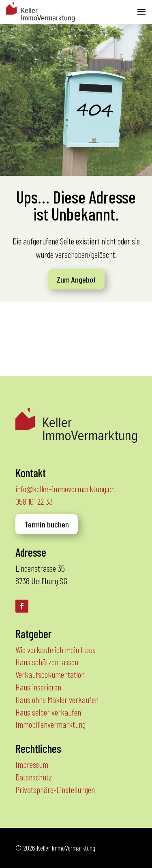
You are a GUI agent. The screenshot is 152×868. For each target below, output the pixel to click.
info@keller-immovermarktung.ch (65, 489)
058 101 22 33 (34, 501)
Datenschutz (34, 777)
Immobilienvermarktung (50, 724)
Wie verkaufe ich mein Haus (56, 649)
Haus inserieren (38, 687)
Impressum (32, 764)
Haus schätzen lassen (47, 662)
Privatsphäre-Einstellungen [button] (55, 789)
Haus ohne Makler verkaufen (57, 699)
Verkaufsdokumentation (50, 674)
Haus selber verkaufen (48, 712)
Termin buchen (47, 524)
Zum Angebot (76, 279)
